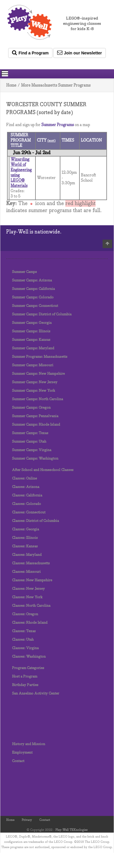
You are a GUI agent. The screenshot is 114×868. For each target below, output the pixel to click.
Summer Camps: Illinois (31, 331)
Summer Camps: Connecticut (35, 306)
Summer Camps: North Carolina (38, 399)
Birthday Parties (25, 685)
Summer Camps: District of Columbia (42, 314)
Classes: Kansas (25, 546)
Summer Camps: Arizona (32, 280)
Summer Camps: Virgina (32, 450)
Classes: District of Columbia (35, 521)
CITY (42, 141)
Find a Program (30, 53)
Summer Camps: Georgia (32, 323)
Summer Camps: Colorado (33, 297)
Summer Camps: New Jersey (35, 382)
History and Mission (29, 744)
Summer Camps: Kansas (31, 340)
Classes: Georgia (25, 529)
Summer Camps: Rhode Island (36, 425)
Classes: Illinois (25, 538)
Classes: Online (24, 478)
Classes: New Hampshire (32, 580)
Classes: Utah (23, 640)
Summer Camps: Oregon (31, 408)
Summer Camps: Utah (29, 442)
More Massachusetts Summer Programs (56, 86)
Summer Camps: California (33, 289)
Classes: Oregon (25, 614)
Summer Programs (58, 125)
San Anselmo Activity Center (36, 693)
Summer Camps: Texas (30, 433)
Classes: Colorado (27, 504)
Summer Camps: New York (34, 391)
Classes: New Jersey (28, 589)
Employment (22, 753)
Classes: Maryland (27, 555)
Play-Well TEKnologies (72, 830)
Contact (18, 761)
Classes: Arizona (26, 487)
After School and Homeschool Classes (43, 470)
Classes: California (27, 495)
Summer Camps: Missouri (33, 365)
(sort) (51, 141)
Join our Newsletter (80, 53)
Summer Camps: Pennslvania (35, 416)
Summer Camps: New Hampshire (38, 374)
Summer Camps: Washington (35, 459)
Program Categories (28, 668)
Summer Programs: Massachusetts (40, 357)
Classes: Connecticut (29, 512)
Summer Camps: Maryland (33, 348)
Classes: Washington (29, 657)
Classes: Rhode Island (30, 623)
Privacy (27, 820)
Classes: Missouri (26, 572)
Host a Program (25, 677)
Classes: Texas (24, 631)
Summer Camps (24, 272)
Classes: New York (27, 597)
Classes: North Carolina (31, 606)
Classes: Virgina (25, 648)
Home (11, 86)
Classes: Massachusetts (31, 563)
